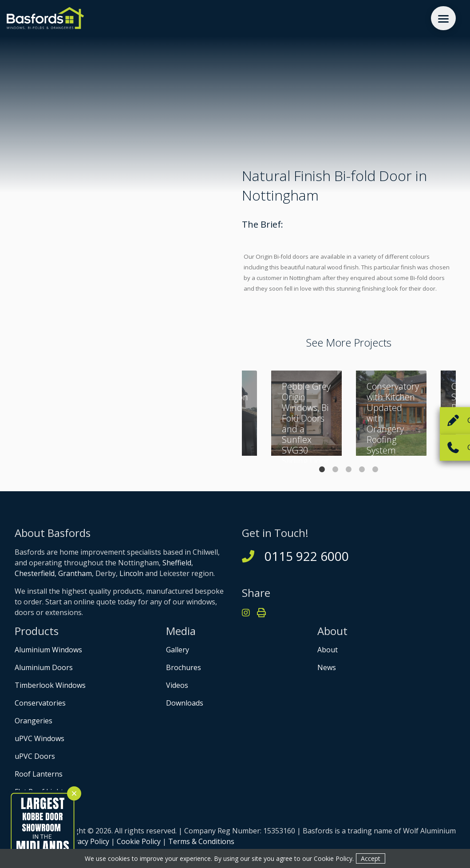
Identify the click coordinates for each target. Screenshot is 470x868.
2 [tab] (336, 470)
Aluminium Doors (44, 667)
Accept (371, 858)
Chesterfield (35, 573)
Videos (177, 685)
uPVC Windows (39, 738)
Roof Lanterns (39, 774)
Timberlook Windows (50, 685)
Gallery (178, 650)
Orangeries (34, 721)
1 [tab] (322, 470)
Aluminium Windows (48, 650)
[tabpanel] (391, 413)
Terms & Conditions (201, 841)
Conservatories (40, 703)
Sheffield (177, 563)
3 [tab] (349, 470)
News (327, 667)
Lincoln (131, 573)
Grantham (75, 573)
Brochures (184, 667)
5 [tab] (375, 470)
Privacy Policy (87, 841)
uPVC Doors (35, 756)
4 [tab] (362, 470)
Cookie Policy (139, 841)
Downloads (185, 703)
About (328, 650)
